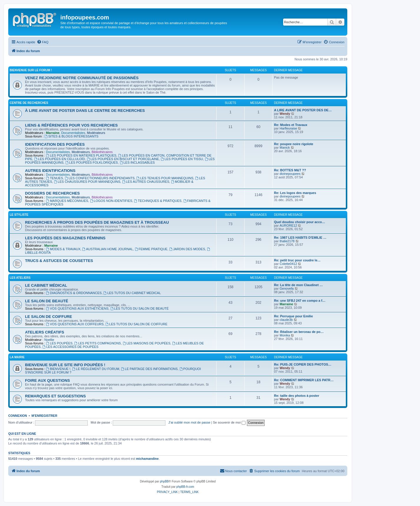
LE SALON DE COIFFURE (49, 317)
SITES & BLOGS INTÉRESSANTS (71, 136)
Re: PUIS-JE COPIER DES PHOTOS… (303, 364)
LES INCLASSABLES (137, 162)
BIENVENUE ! (58, 369)
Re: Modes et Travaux (291, 125)
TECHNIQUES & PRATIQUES (158, 201)
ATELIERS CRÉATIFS (45, 332)
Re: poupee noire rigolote (294, 144)
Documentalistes (73, 133)
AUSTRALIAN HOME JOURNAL (107, 249)
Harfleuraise (288, 128)
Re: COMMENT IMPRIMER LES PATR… (304, 380)
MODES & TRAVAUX (63, 249)
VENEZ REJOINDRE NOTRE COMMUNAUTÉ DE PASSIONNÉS (82, 78)
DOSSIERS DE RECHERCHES (52, 193)
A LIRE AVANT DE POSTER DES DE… (303, 110)
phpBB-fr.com (185, 487)
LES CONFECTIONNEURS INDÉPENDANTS (100, 178)
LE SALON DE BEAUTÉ (47, 301)
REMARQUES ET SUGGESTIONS (55, 396)
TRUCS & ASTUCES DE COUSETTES (59, 261)
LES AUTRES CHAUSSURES (146, 182)
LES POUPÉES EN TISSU (182, 159)
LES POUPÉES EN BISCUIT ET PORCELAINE (123, 159)
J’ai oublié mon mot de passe (189, 422)
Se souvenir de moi (229, 422)
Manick (285, 147)
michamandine (147, 459)
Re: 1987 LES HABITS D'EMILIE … (300, 238)
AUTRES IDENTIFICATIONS (50, 171)
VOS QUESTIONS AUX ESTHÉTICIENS (77, 308)
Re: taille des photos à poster (297, 396)
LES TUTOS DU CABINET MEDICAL (132, 293)
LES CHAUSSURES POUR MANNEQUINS (87, 182)
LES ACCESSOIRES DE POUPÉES (70, 347)
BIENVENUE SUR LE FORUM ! (31, 70)
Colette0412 (288, 264)
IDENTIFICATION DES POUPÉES (55, 144)
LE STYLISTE (19, 215)
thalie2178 (287, 241)
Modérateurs (96, 133)
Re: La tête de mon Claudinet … (298, 285)
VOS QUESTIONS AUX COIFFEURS (75, 324)
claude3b (286, 320)
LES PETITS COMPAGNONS (98, 343)
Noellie (49, 340)
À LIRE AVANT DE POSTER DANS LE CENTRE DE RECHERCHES (85, 111)
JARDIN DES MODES (187, 249)
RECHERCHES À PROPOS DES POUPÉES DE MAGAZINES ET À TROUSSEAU (97, 222)
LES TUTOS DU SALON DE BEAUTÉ (140, 308)
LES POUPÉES (59, 343)
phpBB (164, 481)
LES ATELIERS (20, 278)
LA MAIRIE (17, 357)
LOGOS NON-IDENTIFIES (111, 201)
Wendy (285, 114)
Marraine (53, 133)
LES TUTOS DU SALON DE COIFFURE (136, 324)
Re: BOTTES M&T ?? (290, 170)
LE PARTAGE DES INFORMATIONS (149, 369)
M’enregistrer (44, 416)
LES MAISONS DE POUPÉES (147, 343)
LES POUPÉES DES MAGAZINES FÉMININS (65, 238)
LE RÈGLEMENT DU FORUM (96, 369)
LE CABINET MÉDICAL (46, 285)
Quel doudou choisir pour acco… (300, 222)
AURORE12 (288, 225)
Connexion (18, 416)
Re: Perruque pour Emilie (293, 316)
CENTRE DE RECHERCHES (29, 103)
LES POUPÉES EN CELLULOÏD (59, 159)
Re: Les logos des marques (295, 193)
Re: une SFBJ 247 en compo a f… (300, 301)
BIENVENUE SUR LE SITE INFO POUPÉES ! (65, 365)
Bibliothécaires (102, 152)
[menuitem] (43, 42)
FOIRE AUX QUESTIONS (48, 380)
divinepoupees (290, 174)
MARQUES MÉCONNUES (67, 201)
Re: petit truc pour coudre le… (297, 260)
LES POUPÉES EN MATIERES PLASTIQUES (81, 155)
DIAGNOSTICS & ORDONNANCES (74, 293)
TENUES (55, 178)
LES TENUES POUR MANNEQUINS (165, 178)
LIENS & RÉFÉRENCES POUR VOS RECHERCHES (71, 125)
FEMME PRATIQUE (151, 249)
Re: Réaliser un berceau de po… (299, 332)
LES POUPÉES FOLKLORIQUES (92, 162)
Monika (285, 335)
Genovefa (287, 288)
